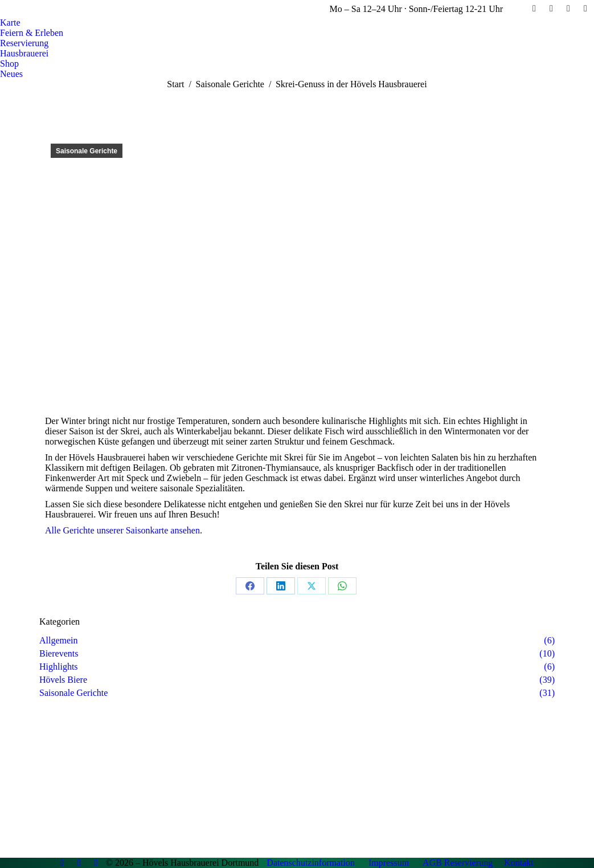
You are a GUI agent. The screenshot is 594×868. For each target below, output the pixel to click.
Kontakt (519, 863)
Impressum (389, 863)
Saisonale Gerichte (87, 151)
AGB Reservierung (458, 863)
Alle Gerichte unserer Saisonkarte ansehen (122, 530)
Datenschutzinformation (311, 863)
